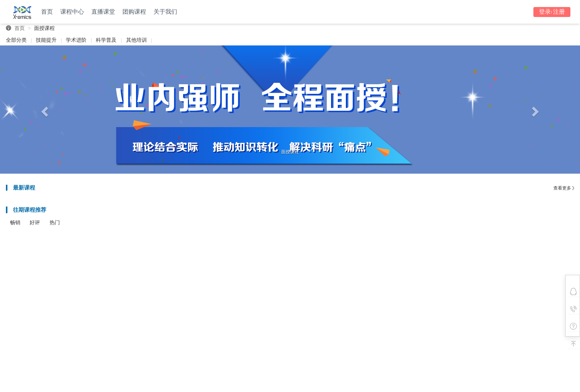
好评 (35, 222)
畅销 (15, 222)
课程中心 (72, 12)
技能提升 (46, 40)
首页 (47, 12)
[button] (43, 110)
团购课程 (134, 12)
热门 (55, 222)
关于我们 (165, 12)
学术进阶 (76, 40)
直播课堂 (103, 12)
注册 (559, 12)
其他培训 (136, 40)
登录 (545, 12)
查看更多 (564, 188)
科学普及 (106, 40)
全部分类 (16, 40)
